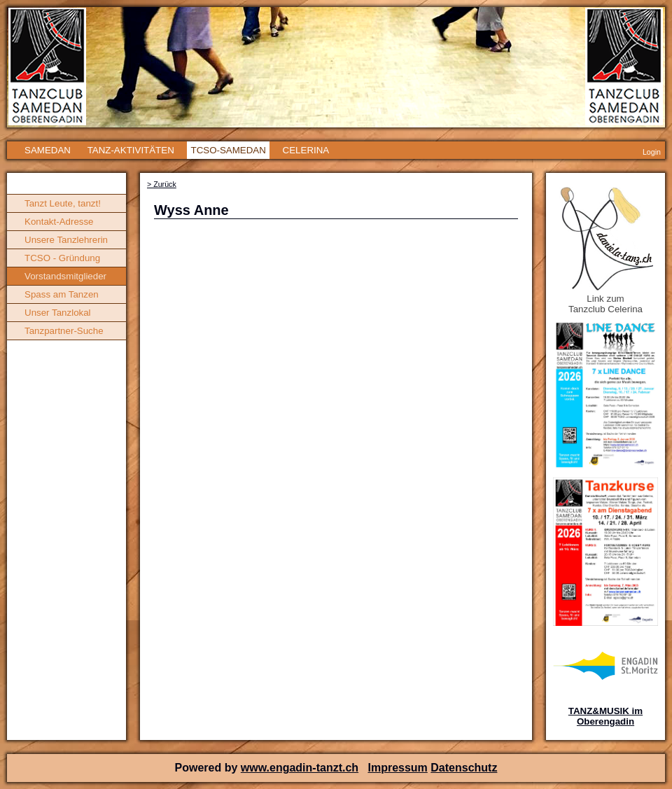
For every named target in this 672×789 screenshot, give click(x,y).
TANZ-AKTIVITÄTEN (131, 150)
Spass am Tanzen (62, 294)
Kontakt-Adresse (59, 222)
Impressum (397, 768)
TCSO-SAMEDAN (228, 150)
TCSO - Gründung (62, 258)
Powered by (208, 768)
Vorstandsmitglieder (65, 276)
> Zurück (162, 184)
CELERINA (306, 150)
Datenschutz (464, 768)
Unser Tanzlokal (58, 313)
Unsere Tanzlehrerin (66, 240)
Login (652, 152)
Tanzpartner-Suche (64, 331)
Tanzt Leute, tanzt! (63, 203)
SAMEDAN (48, 150)
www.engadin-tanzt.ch (300, 768)
